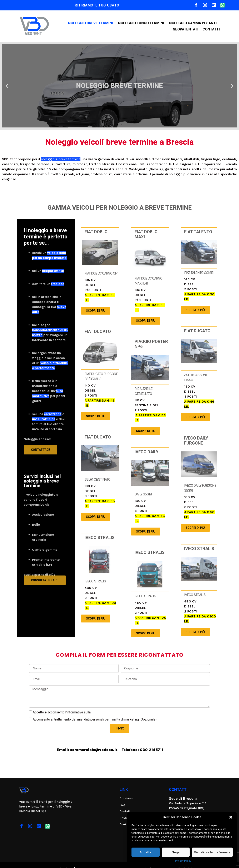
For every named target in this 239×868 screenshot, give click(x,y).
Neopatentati (186, 29)
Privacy (97, 705)
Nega (176, 852)
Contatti (211, 29)
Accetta (145, 852)
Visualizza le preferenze (212, 852)
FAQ (122, 797)
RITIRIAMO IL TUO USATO (97, 5)
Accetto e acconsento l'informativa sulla (68, 705)
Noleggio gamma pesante (193, 23)
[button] (231, 817)
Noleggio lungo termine (142, 23)
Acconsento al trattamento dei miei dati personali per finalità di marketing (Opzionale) (95, 712)
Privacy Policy (183, 861)
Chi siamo (126, 791)
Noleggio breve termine (91, 23)
